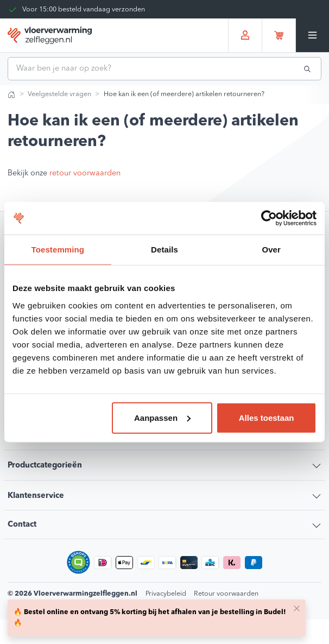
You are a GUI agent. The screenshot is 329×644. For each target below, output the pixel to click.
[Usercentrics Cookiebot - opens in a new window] (269, 218)
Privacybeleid (166, 594)
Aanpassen (162, 417)
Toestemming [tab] (58, 250)
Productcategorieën (45, 466)
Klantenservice (36, 496)
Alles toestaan (267, 417)
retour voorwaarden (85, 173)
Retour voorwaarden (226, 594)
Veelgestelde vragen (59, 94)
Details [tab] (164, 250)
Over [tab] (271, 250)
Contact (22, 525)
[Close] (296, 608)
